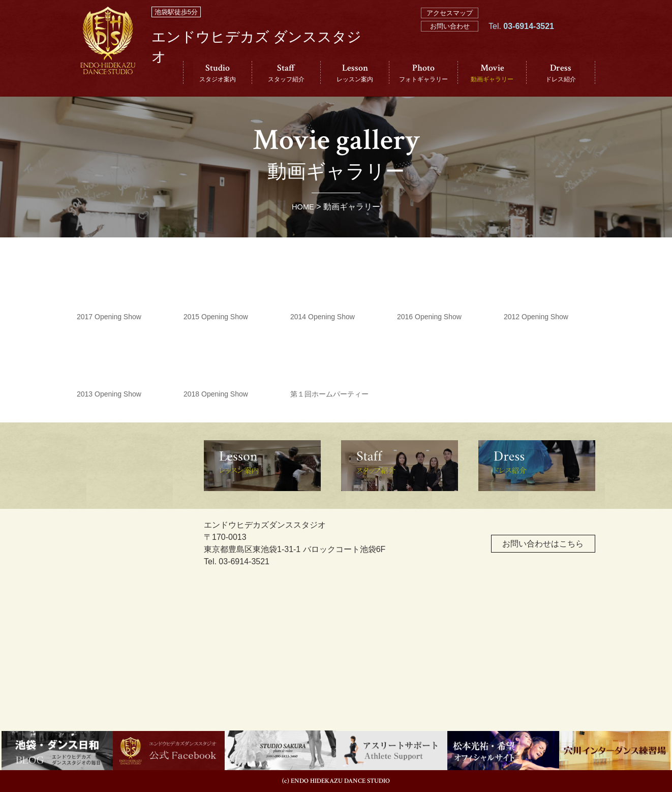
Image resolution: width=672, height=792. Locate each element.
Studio (218, 73)
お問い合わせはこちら (526, 547)
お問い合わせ (450, 26)
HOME (303, 207)
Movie (492, 73)
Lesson (355, 73)
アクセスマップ (450, 13)
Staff (286, 73)
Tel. (521, 57)
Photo (423, 73)
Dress (561, 73)
